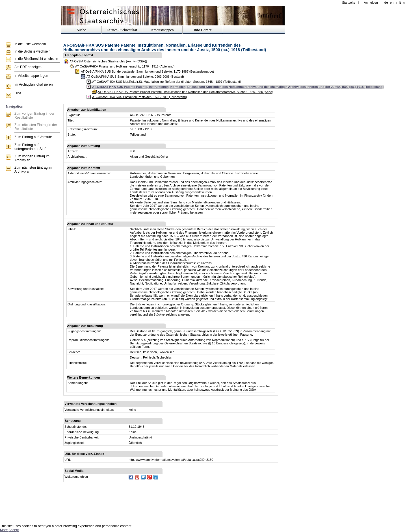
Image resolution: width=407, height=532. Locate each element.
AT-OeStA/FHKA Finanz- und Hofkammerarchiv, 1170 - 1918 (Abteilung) (125, 66)
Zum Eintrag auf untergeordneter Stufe (31, 147)
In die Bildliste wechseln (32, 51)
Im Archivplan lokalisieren (33, 84)
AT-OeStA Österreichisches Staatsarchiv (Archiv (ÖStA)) (108, 61)
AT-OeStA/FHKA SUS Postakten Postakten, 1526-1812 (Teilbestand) (139, 97)
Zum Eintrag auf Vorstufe (33, 137)
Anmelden (371, 3)
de (386, 3)
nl (404, 3)
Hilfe (18, 93)
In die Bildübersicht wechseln (36, 59)
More (4, 530)
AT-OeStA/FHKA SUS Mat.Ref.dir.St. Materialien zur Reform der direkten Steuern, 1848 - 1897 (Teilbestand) (167, 82)
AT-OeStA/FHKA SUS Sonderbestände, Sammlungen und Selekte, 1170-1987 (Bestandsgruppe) (147, 71)
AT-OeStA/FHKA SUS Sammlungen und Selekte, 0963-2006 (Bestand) (135, 77)
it (400, 3)
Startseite (348, 3)
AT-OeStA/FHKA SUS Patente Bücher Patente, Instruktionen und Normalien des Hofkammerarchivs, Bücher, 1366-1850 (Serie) (185, 92)
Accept (14, 530)
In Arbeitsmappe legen (31, 76)
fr (396, 3)
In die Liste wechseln (30, 44)
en (392, 3)
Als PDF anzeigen (28, 67)
